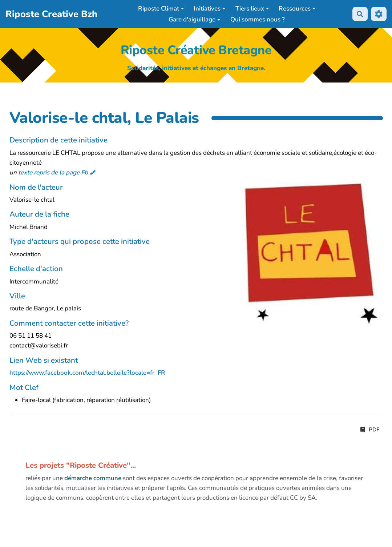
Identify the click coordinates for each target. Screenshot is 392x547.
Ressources (297, 9)
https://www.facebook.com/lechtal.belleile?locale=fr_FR (87, 373)
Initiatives (209, 9)
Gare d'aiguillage (194, 19)
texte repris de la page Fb (53, 172)
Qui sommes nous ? (258, 19)
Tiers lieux (252, 9)
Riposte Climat (161, 9)
